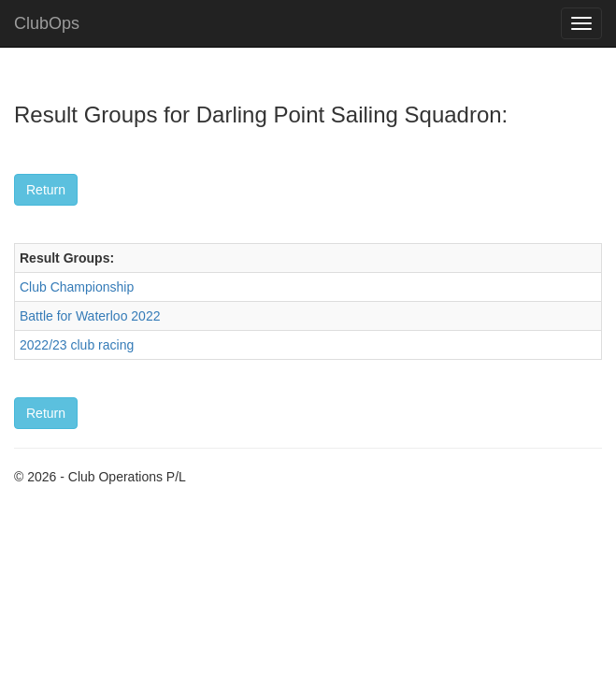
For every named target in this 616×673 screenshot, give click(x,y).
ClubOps (47, 23)
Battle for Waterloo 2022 (90, 316)
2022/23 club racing (77, 345)
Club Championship (77, 287)
